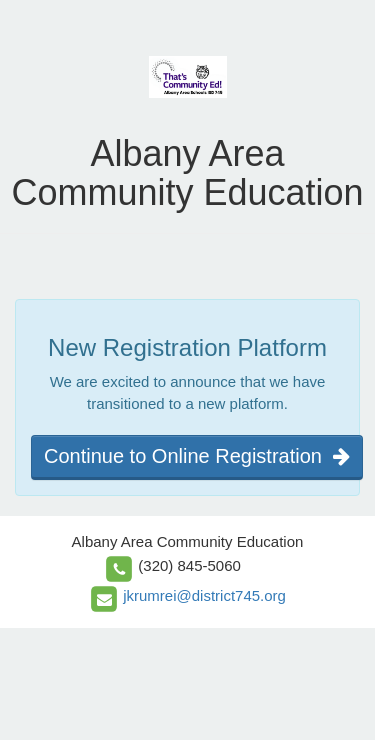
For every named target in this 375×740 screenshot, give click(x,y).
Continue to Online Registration (197, 456)
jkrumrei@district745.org (204, 595)
